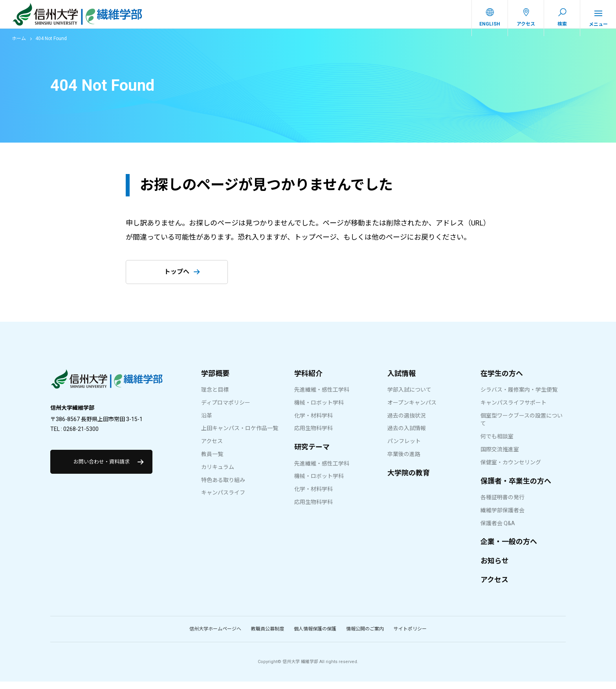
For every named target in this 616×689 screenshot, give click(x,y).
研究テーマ (312, 454)
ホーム (19, 46)
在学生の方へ (502, 381)
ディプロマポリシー (226, 410)
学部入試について (409, 397)
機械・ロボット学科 (319, 410)
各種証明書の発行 (502, 505)
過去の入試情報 (407, 436)
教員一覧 (212, 462)
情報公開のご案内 (365, 636)
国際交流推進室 (500, 457)
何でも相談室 (497, 444)
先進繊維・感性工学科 (322, 397)
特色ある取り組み (223, 487)
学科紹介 (308, 381)
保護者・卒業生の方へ (516, 488)
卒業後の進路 (404, 462)
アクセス (212, 449)
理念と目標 (215, 397)
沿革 (207, 423)
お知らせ (495, 568)
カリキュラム (218, 475)
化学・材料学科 (313, 423)
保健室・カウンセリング (511, 470)
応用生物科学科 (313, 436)
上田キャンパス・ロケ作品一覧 (240, 436)
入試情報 (401, 381)
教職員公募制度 (268, 636)
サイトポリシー (410, 636)
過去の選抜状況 (407, 423)
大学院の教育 (409, 480)
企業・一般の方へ (509, 549)
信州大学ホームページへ (215, 636)
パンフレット (404, 449)
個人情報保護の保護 (315, 636)
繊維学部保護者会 (502, 518)
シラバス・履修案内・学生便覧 (519, 397)
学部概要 (215, 381)
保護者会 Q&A (498, 531)
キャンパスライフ (223, 500)
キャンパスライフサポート (513, 410)
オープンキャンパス (412, 410)
